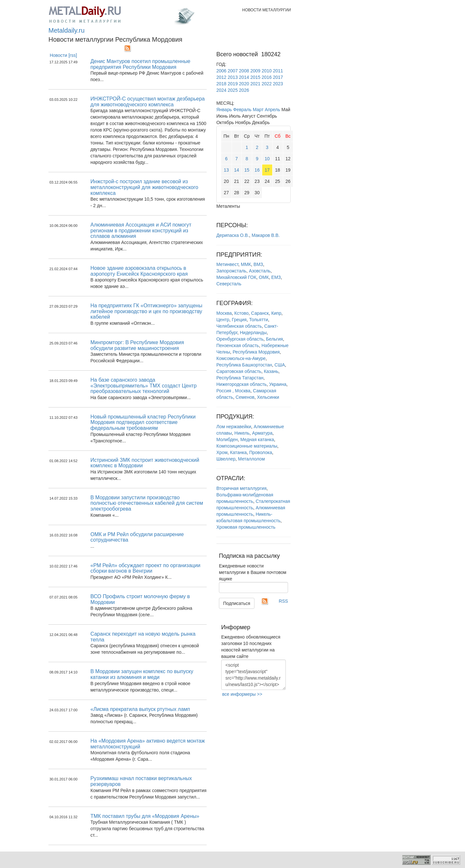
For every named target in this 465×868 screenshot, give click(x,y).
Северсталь (229, 284)
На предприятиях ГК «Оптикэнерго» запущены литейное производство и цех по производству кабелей (146, 311)
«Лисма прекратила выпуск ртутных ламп (140, 709)
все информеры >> (242, 694)
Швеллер (226, 459)
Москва (224, 313)
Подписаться (237, 603)
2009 (255, 71)
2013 (233, 77)
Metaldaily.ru (67, 30)
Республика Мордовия (256, 352)
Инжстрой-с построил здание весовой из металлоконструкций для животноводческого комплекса (144, 187)
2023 (278, 84)
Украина (278, 384)
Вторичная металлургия (241, 488)
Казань (271, 371)
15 (247, 170)
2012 (221, 77)
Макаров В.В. (266, 235)
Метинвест (227, 264)
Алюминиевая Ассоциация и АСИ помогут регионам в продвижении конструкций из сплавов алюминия (141, 230)
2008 (244, 71)
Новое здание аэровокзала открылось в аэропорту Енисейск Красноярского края (139, 271)
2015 (255, 77)
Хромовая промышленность (246, 527)
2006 (221, 71)
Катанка (238, 452)
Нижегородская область (242, 384)
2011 (278, 71)
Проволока (261, 452)
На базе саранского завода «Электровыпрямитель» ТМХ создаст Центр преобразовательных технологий (144, 386)
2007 (233, 71)
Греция (239, 320)
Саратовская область (239, 371)
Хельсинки (268, 397)
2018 (221, 84)
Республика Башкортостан (244, 365)
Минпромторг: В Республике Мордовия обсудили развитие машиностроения (137, 345)
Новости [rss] (63, 55)
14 (237, 170)
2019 (233, 84)
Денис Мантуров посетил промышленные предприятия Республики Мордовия (140, 64)
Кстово (242, 313)
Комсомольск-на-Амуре (241, 358)
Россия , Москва (233, 391)
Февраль (242, 110)
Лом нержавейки (234, 427)
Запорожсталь (231, 271)
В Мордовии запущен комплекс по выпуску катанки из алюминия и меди (142, 674)
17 (267, 170)
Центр (223, 320)
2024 (221, 90)
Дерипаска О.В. (233, 235)
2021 (255, 84)
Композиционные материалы (247, 446)
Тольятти (258, 320)
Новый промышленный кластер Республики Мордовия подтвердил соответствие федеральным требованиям (143, 422)
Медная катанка (257, 439)
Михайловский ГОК (236, 277)
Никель (242, 433)
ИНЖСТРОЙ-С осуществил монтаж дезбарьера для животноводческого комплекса (148, 102)
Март (258, 110)
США (280, 365)
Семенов (245, 397)
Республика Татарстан (240, 378)
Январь (224, 110)
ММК (246, 264)
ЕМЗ (276, 277)
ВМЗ (258, 264)
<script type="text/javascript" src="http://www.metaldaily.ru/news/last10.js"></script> (253, 675)
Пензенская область (238, 345)
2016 (267, 77)
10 (267, 159)
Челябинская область (239, 326)
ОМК (264, 277)
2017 (278, 77)
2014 (244, 77)
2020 (244, 84)
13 (226, 170)
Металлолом (251, 459)
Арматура (262, 433)
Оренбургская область (240, 339)
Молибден (227, 439)
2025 (233, 90)
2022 (267, 84)
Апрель (273, 110)
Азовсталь (260, 271)
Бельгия (274, 339)
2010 (267, 71)
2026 (244, 90)
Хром (222, 452)
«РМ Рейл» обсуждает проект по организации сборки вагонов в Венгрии (145, 568)
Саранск (260, 313)
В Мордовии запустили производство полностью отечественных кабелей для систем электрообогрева (147, 503)
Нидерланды (253, 333)
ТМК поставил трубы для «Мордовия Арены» (145, 816)
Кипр (276, 313)
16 (257, 170)
